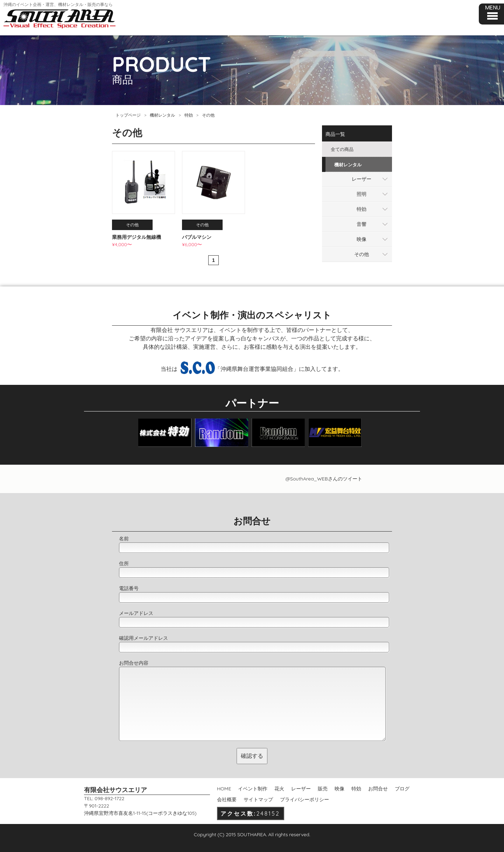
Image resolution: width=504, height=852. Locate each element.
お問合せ (378, 789)
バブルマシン (197, 237)
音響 (362, 224)
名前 (124, 539)
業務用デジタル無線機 (136, 237)
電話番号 (129, 588)
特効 (189, 115)
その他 (362, 254)
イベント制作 (253, 789)
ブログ (402, 789)
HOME (224, 789)
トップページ (128, 115)
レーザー (362, 179)
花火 (279, 789)
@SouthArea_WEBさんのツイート (324, 479)
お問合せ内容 (134, 663)
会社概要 (227, 799)
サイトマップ (258, 799)
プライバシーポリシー (304, 799)
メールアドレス (136, 613)
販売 (323, 789)
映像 (362, 239)
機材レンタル (162, 115)
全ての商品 (342, 149)
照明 (362, 194)
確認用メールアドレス (143, 638)
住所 (124, 563)
